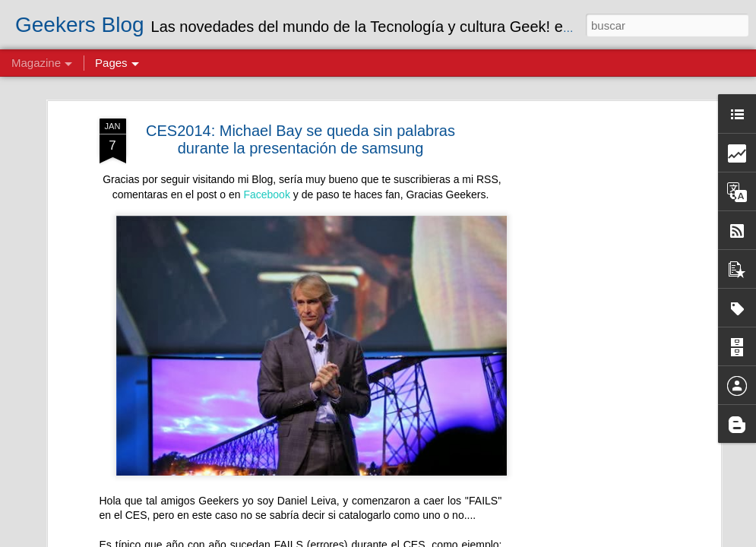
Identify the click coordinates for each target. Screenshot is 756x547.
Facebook (266, 194)
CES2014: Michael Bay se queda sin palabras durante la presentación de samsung (301, 139)
